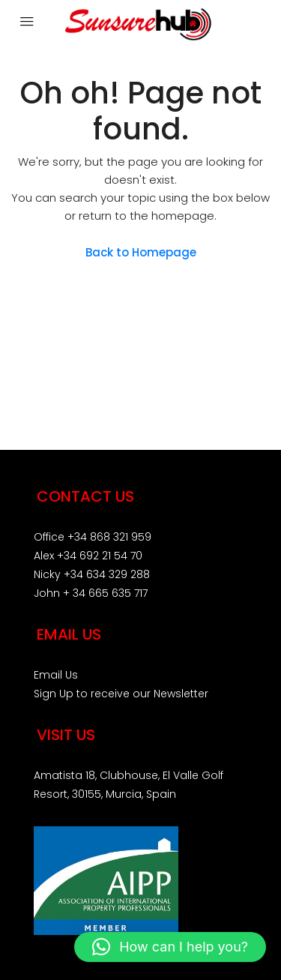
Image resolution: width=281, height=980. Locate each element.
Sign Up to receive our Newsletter (121, 694)
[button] (170, 947)
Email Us (56, 675)
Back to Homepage (141, 252)
